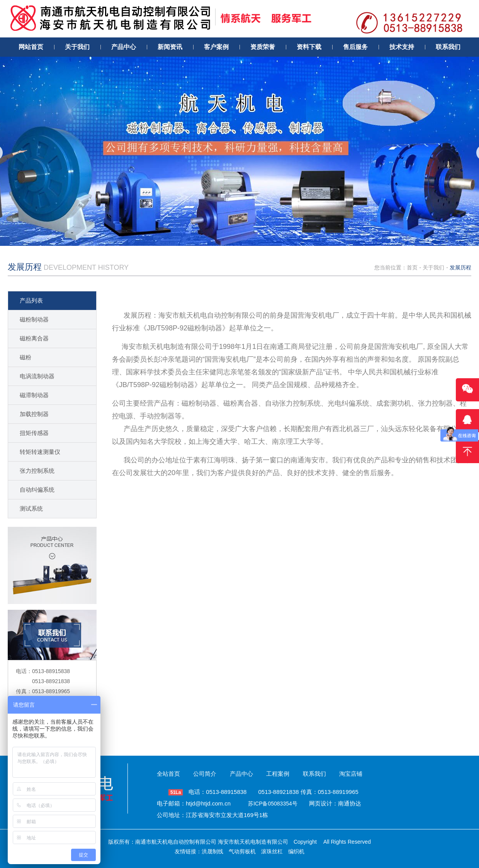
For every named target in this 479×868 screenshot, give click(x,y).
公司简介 (205, 774)
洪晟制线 (212, 851)
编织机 (296, 851)
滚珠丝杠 (272, 851)
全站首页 (168, 774)
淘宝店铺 (351, 774)
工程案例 (278, 774)
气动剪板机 (242, 851)
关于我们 (433, 267)
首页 (412, 267)
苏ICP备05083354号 (273, 804)
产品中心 (241, 774)
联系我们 (314, 774)
